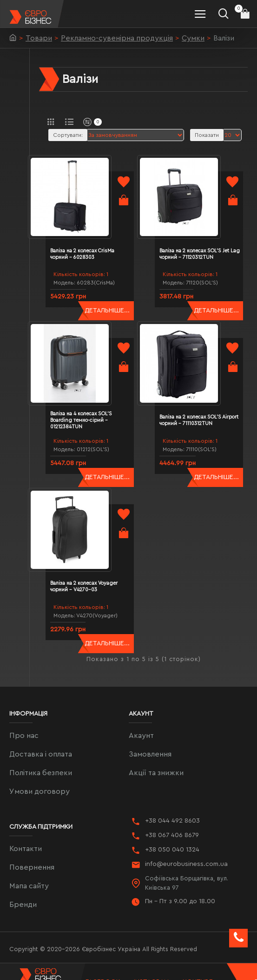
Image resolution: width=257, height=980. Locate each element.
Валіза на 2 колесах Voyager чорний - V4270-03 (95, 553)
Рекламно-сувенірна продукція (117, 38)
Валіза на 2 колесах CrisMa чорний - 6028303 (93, 243)
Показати (207, 135)
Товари (39, 38)
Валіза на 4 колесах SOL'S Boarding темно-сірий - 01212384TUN (92, 398)
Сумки (193, 38)
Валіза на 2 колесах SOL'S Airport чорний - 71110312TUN (201, 398)
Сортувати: (68, 135)
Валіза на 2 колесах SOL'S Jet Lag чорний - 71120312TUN (205, 243)
